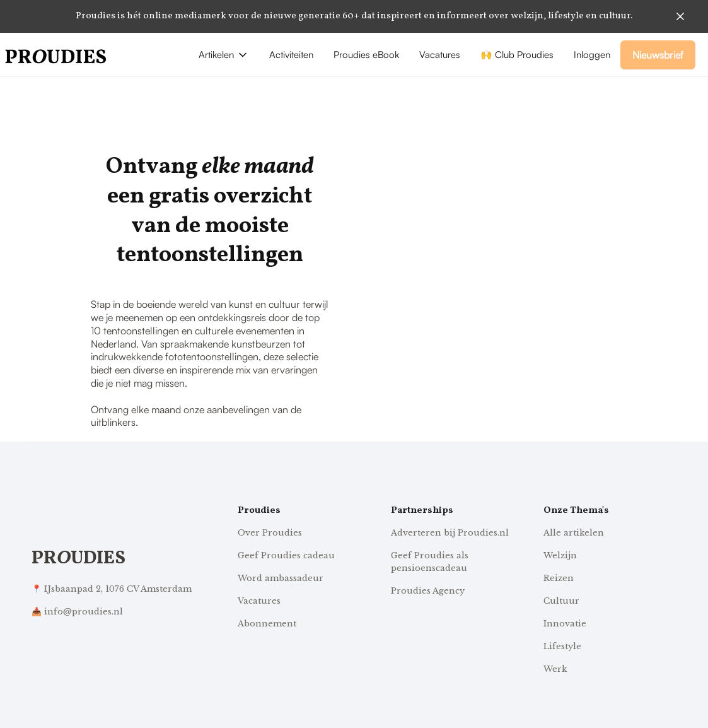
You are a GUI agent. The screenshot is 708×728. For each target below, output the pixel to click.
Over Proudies (270, 533)
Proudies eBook (366, 55)
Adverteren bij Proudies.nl (450, 533)
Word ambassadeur (281, 578)
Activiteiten (291, 55)
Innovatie (565, 624)
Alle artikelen (574, 533)
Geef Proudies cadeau (286, 555)
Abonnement (267, 624)
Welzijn (560, 555)
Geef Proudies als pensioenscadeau (430, 562)
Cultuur (561, 601)
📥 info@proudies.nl (77, 612)
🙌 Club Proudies (517, 55)
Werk (555, 669)
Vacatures (440, 55)
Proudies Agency (428, 591)
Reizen (559, 578)
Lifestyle (562, 646)
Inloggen (592, 55)
